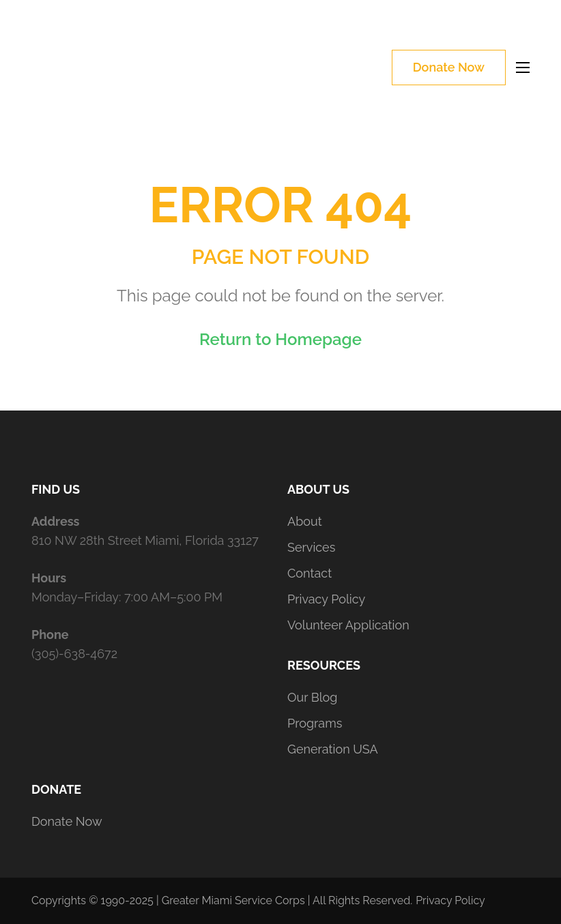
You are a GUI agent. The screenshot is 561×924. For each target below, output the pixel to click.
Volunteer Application (348, 625)
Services (311, 547)
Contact (310, 573)
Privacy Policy (326, 599)
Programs (315, 723)
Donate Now (449, 67)
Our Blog (312, 697)
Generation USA (333, 749)
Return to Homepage (280, 339)
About (305, 521)
